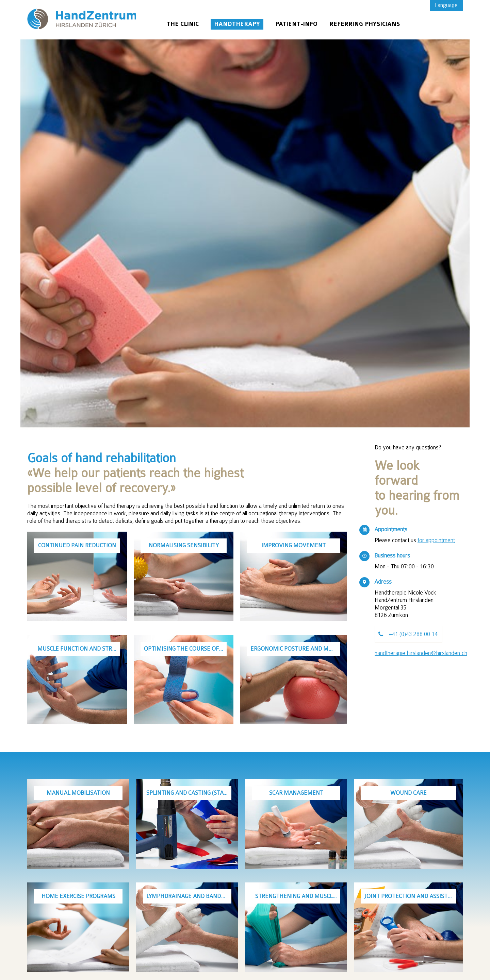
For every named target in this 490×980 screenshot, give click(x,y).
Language (446, 5)
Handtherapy (237, 24)
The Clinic (183, 24)
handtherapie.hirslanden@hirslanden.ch (421, 653)
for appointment (436, 540)
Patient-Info (296, 24)
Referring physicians (365, 24)
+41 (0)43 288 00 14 (413, 634)
